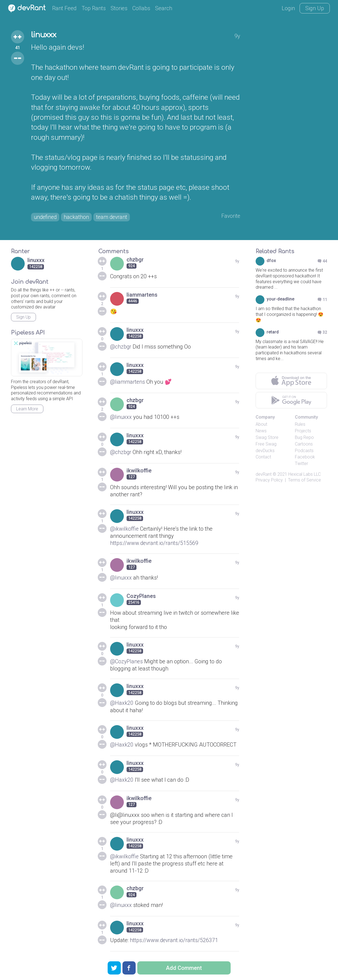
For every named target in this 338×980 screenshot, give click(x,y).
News (261, 431)
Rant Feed (64, 8)
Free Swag (266, 445)
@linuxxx (121, 417)
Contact (263, 457)
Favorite (231, 216)
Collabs (141, 8)
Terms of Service (305, 481)
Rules (300, 425)
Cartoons (304, 445)
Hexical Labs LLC (305, 475)
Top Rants (94, 8)
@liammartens (128, 382)
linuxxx (45, 35)
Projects (303, 431)
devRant (264, 475)
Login (288, 8)
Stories (119, 8)
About (261, 425)
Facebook (305, 457)
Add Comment (184, 968)
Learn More (27, 409)
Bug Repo (304, 438)
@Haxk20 (122, 703)
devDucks (265, 451)
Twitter (301, 464)
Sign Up (315, 8)
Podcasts (304, 451)
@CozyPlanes (127, 662)
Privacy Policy (269, 481)
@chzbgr (121, 347)
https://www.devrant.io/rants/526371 (174, 940)
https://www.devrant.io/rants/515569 (155, 544)
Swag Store (267, 438)
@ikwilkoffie (125, 529)
